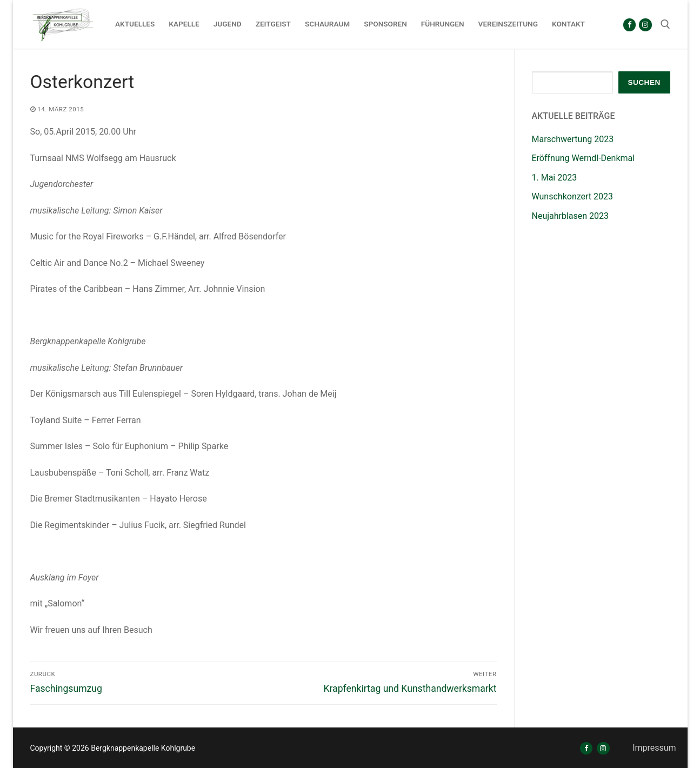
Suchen (644, 82)
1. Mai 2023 (555, 178)
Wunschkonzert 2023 (573, 196)
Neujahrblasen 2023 (571, 216)
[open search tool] (665, 24)
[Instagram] (645, 25)
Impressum (654, 748)
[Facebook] (629, 25)
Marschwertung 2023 (573, 139)
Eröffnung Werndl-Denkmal (584, 158)
